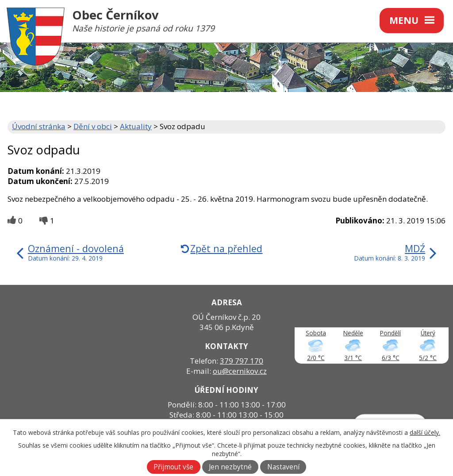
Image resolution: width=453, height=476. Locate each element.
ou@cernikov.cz (240, 371)
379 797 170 (242, 361)
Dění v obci (93, 126)
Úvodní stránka (39, 126)
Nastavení (283, 467)
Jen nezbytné (230, 467)
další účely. (425, 432)
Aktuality (136, 126)
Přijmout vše (173, 467)
